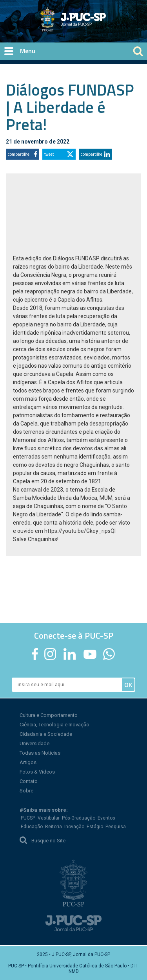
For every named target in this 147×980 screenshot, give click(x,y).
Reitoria (54, 827)
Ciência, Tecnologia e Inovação (54, 725)
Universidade (34, 743)
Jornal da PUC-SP (102, 26)
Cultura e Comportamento (49, 715)
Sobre (26, 791)
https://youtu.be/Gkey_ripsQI (80, 531)
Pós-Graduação (79, 818)
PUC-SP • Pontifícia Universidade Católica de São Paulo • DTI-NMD (73, 969)
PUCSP (28, 818)
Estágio (95, 827)
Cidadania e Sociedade (46, 734)
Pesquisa (116, 827)
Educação (32, 827)
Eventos (106, 818)
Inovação (74, 827)
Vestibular (49, 818)
